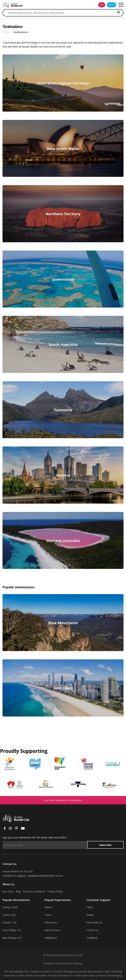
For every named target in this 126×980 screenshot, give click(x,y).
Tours (48, 915)
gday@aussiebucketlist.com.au (45, 876)
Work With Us (94, 922)
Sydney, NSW (10, 907)
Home (6, 32)
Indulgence (51, 938)
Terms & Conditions (34, 891)
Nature (48, 907)
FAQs (90, 907)
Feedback (92, 938)
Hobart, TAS (10, 922)
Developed (64, 963)
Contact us (93, 930)
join (102, 5)
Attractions (51, 922)
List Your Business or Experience (63, 800)
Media (90, 915)
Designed (49, 963)
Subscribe (105, 845)
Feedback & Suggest (14, 876)
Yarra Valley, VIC (12, 930)
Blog (18, 891)
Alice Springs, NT (12, 938)
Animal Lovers (52, 930)
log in (111, 5)
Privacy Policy (55, 891)
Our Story (8, 891)
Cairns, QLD (9, 915)
